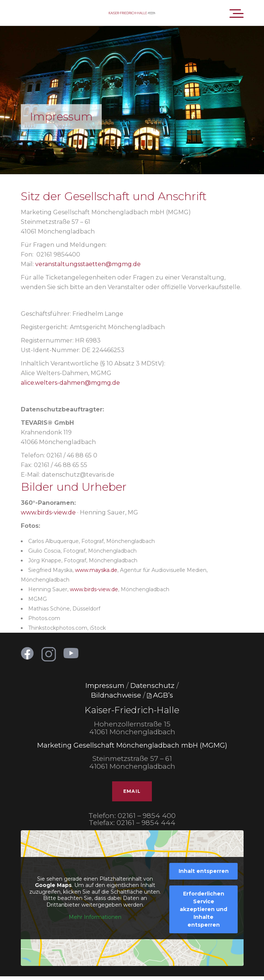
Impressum (105, 686)
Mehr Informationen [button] (95, 917)
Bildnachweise (116, 695)
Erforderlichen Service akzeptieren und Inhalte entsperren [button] (203, 909)
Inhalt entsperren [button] (203, 871)
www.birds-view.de (48, 512)
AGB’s (163, 695)
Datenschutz (152, 686)
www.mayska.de (96, 570)
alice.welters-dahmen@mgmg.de (70, 383)
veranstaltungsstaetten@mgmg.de (88, 264)
